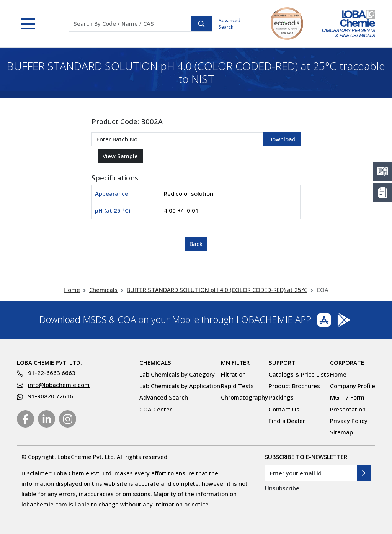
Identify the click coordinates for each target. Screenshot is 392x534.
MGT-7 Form (347, 397)
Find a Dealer (287, 421)
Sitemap (341, 432)
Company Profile (353, 386)
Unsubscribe (282, 488)
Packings (281, 397)
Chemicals (103, 290)
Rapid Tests (237, 386)
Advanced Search (229, 24)
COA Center (156, 409)
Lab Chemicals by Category (177, 374)
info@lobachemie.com (59, 385)
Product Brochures (294, 386)
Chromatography (244, 397)
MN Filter (235, 362)
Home (72, 290)
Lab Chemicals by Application (180, 386)
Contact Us (284, 409)
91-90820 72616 (51, 396)
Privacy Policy (349, 421)
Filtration (233, 374)
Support (282, 362)
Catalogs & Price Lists (299, 374)
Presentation (348, 409)
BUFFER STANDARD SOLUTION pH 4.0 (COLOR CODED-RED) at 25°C (217, 290)
